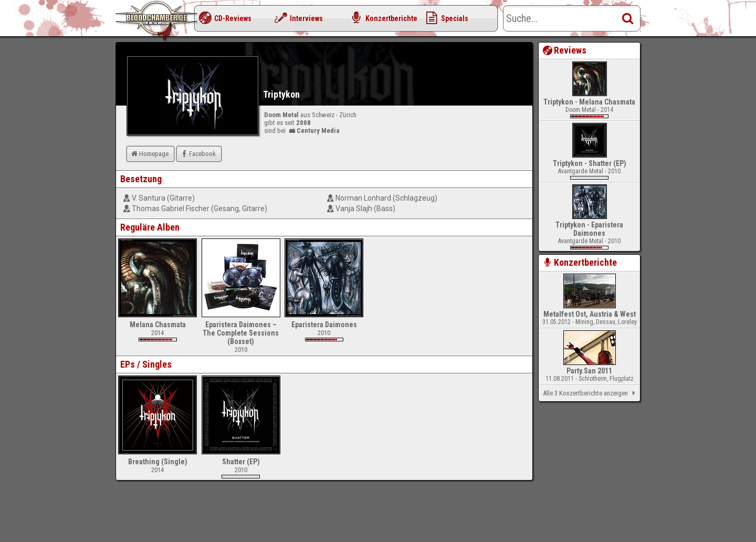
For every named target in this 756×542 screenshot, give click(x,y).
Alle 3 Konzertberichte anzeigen (591, 393)
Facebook (198, 154)
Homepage (149, 154)
